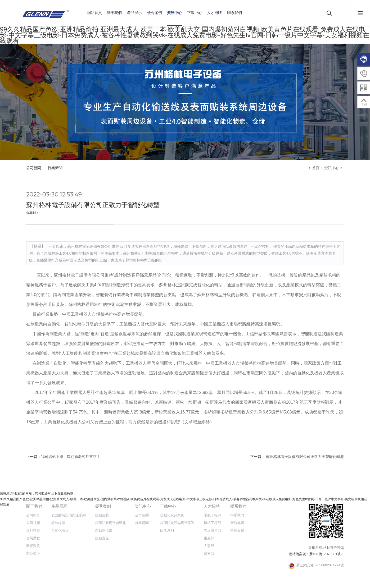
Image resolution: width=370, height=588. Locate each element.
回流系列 (167, 530)
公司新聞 (34, 168)
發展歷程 (33, 538)
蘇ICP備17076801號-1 (327, 554)
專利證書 (33, 530)
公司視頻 (33, 523)
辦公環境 (33, 553)
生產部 (209, 538)
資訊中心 (174, 13)
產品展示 (134, 13)
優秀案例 (155, 13)
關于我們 (114, 13)
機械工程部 (212, 523)
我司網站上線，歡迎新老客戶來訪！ (71, 457)
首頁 (316, 168)
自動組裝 (102, 515)
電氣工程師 (212, 515)
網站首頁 (94, 13)
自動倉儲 (102, 538)
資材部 (209, 553)
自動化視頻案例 (172, 515)
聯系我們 (234, 13)
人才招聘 (214, 13)
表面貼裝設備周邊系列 (69, 515)
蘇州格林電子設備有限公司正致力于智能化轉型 (304, 457)
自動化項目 (60, 530)
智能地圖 (237, 523)
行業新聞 (55, 168)
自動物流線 (104, 530)
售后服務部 (212, 530)
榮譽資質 (33, 546)
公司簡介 (33, 515)
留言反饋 (237, 530)
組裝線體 (58, 523)
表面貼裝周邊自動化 (110, 523)
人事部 (209, 546)
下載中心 (195, 13)
